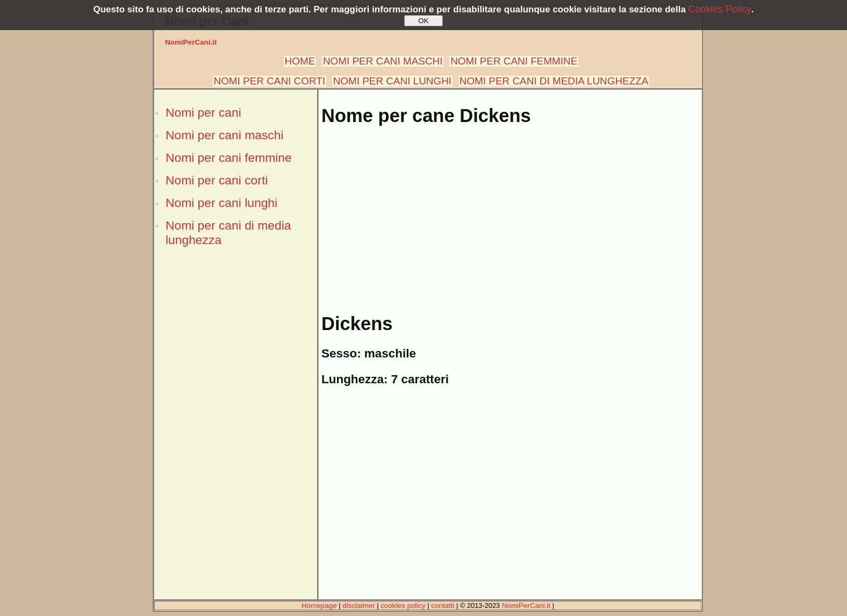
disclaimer (358, 606)
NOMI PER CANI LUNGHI (392, 81)
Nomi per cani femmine (229, 157)
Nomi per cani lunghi (221, 203)
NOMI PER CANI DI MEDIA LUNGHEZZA (554, 81)
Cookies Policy (720, 9)
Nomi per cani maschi (224, 135)
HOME (300, 61)
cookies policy (403, 606)
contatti (443, 606)
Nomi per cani (203, 112)
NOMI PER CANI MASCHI (383, 61)
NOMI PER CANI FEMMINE (514, 61)
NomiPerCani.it (191, 42)
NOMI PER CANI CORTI (270, 81)
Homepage (319, 606)
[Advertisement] (235, 437)
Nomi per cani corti (217, 180)
